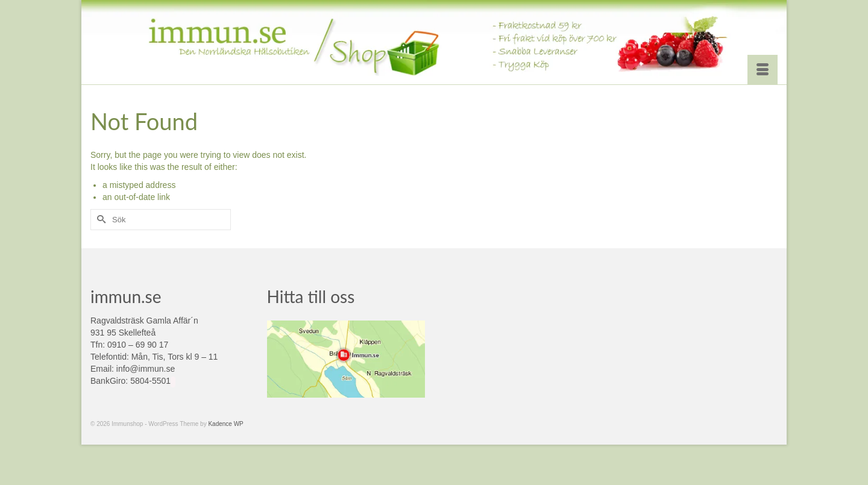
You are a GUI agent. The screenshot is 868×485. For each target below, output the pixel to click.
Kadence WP (225, 424)
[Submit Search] (99, 220)
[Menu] (763, 70)
